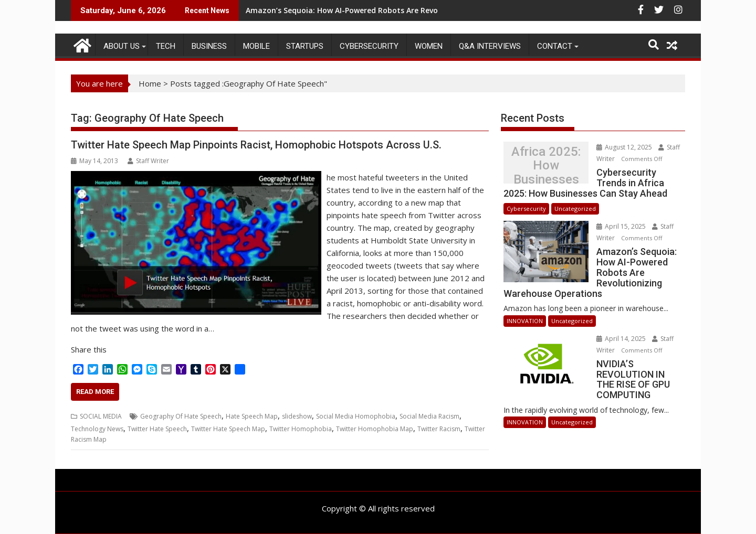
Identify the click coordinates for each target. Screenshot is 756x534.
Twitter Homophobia (301, 429)
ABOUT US (122, 46)
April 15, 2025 (614, 226)
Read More (95, 392)
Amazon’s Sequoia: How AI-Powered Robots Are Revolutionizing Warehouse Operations (405, 10)
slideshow (297, 416)
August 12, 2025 (617, 147)
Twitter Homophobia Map (375, 429)
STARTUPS (305, 46)
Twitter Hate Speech (157, 429)
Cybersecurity (369, 46)
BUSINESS (209, 46)
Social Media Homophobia (356, 416)
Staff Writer (148, 161)
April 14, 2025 (614, 328)
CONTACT (555, 46)
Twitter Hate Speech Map (228, 429)
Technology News (97, 429)
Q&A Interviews (490, 46)
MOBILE (256, 46)
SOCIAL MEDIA (101, 416)
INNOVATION (525, 310)
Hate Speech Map (252, 416)
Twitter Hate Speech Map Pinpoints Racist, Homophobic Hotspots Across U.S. (256, 145)
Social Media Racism (429, 416)
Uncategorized (575, 209)
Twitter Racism (439, 429)
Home (150, 83)
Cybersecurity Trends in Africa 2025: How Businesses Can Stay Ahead (542, 165)
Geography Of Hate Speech (181, 416)
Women (429, 46)
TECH (166, 46)
